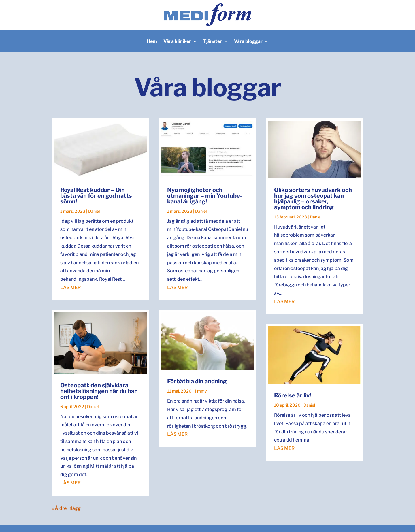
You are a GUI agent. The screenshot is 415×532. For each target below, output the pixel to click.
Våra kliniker (177, 42)
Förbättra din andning (197, 381)
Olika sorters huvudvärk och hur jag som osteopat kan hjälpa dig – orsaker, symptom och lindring (313, 199)
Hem (152, 42)
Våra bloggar (248, 42)
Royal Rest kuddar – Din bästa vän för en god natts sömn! (96, 196)
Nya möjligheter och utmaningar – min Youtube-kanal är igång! (205, 196)
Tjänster (213, 42)
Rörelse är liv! (293, 395)
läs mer (70, 287)
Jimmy (201, 391)
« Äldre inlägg (66, 508)
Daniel (94, 211)
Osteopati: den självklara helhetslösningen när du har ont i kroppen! (99, 391)
